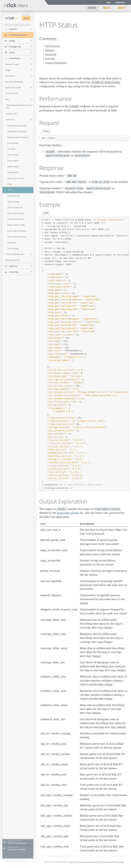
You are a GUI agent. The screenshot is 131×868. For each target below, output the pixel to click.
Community (120, 2)
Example (50, 59)
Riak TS (107, 8)
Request (50, 50)
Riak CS (122, 8)
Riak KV (92, 8)
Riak (108, 2)
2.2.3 (26, 18)
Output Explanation (56, 63)
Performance (53, 46)
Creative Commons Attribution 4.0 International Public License (97, 862)
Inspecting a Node (68, 513)
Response (51, 54)
